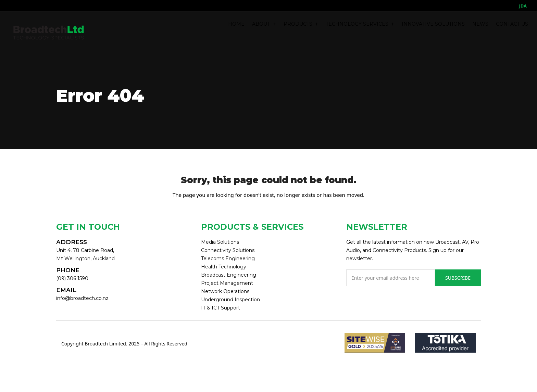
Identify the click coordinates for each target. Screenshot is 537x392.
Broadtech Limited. (106, 344)
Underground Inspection (230, 300)
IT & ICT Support (221, 308)
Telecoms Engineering (228, 258)
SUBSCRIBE (458, 278)
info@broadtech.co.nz (82, 298)
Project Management (227, 283)
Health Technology (224, 267)
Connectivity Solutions (228, 250)
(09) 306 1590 (72, 278)
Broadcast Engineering (229, 275)
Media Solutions (220, 242)
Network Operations (225, 291)
